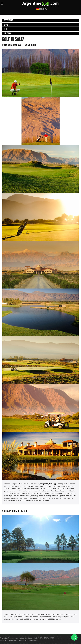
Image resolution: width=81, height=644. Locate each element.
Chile (6, 29)
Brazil (7, 25)
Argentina (8, 20)
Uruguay (8, 33)
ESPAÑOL (41, 9)
